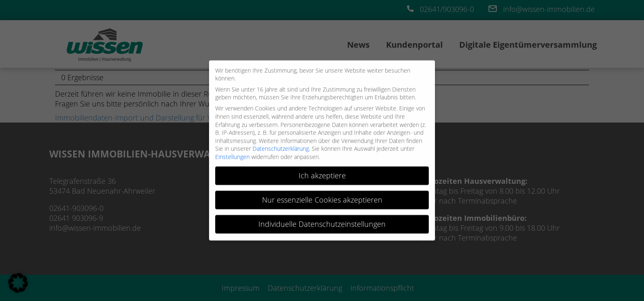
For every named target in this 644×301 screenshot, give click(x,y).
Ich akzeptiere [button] (322, 173)
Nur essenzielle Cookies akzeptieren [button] (322, 197)
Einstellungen (232, 154)
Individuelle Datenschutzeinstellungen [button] (322, 221)
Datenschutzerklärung (281, 146)
